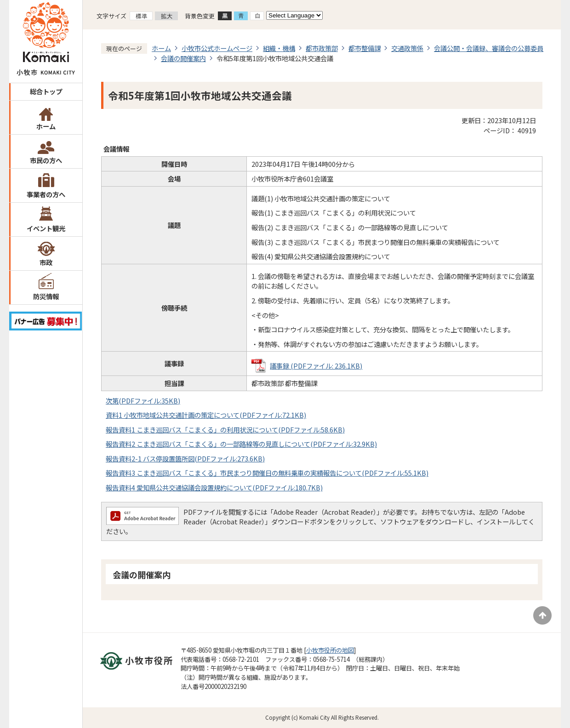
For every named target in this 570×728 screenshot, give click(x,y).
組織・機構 (279, 48)
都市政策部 (322, 48)
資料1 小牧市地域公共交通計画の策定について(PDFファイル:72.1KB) (206, 415)
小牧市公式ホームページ (217, 48)
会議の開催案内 (183, 58)
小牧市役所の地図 (330, 650)
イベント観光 (46, 228)
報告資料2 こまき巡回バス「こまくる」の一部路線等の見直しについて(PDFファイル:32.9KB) (241, 444)
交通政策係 (407, 48)
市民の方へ (46, 160)
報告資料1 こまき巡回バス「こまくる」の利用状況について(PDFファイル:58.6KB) (225, 429)
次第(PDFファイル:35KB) (143, 401)
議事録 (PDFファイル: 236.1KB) (316, 366)
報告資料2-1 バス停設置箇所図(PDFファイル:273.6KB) (185, 458)
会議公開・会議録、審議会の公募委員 (489, 48)
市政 (46, 262)
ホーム (46, 126)
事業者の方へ (46, 194)
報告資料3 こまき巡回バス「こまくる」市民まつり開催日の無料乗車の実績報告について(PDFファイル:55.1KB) (267, 473)
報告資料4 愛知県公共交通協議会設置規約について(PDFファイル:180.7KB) (214, 487)
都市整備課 (365, 48)
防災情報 (46, 296)
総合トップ (46, 91)
